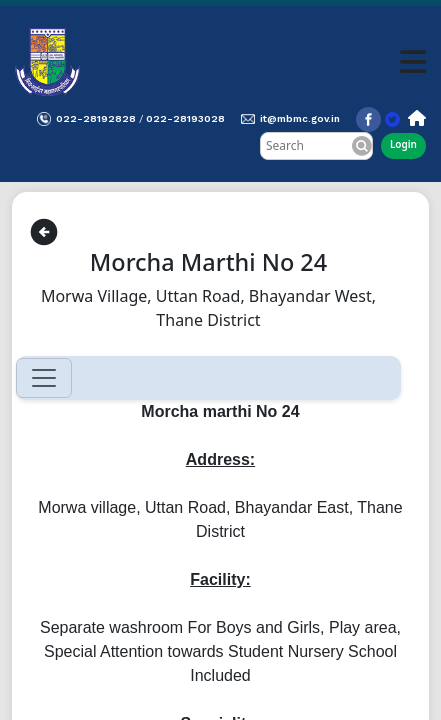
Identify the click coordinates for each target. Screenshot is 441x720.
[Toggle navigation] (44, 378)
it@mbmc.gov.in (300, 118)
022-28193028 (185, 118)
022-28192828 (96, 118)
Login (403, 144)
